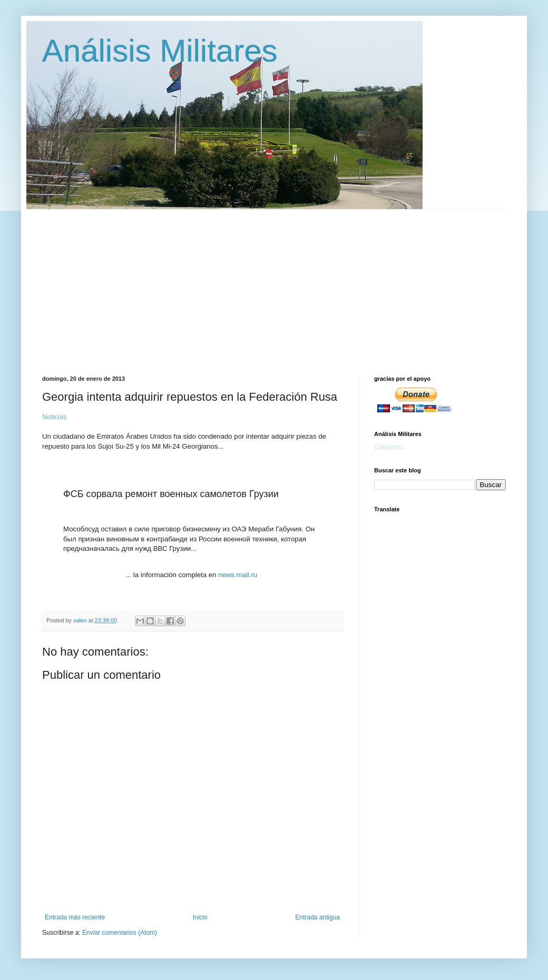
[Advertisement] (291, 283)
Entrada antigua (317, 917)
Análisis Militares (160, 51)
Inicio (200, 917)
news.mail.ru (238, 575)
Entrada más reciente (75, 917)
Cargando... (391, 447)
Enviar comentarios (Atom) (120, 933)
